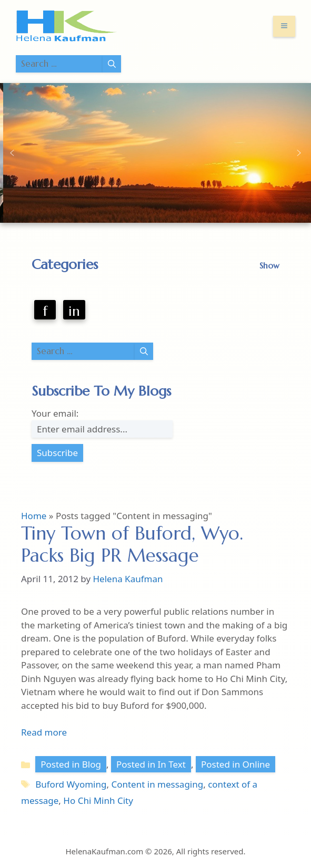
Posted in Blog (71, 764)
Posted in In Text (151, 764)
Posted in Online (235, 764)
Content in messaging (157, 784)
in (74, 311)
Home (34, 516)
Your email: (55, 413)
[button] (12, 153)
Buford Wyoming (71, 784)
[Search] (112, 64)
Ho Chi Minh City (98, 800)
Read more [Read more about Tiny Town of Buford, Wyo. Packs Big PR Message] (44, 732)
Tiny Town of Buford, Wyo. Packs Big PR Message (132, 544)
